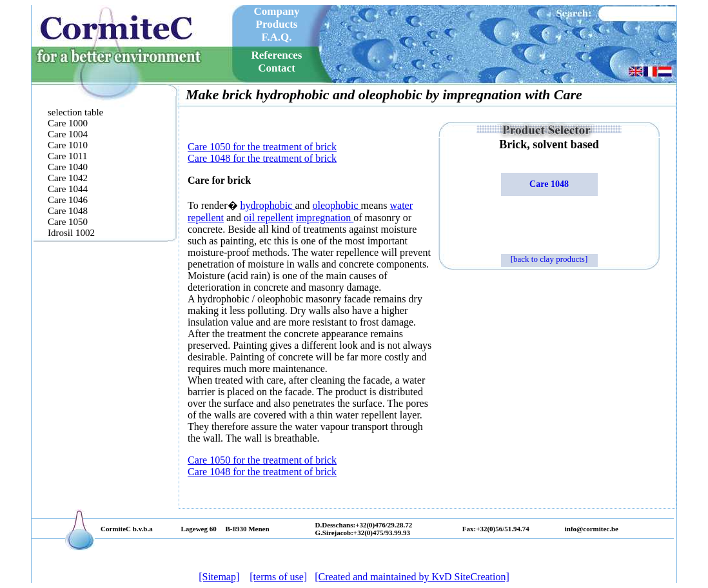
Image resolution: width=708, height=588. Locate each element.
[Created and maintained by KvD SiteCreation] (412, 577)
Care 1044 (68, 189)
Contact (277, 68)
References (277, 55)
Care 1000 (68, 123)
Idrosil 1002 (71, 233)
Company (277, 11)
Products (277, 24)
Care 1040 (68, 167)
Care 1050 (68, 222)
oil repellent (269, 218)
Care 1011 (68, 156)
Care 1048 (68, 211)
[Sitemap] (219, 577)
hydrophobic (268, 205)
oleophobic (337, 205)
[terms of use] (278, 577)
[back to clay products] (549, 259)
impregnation (325, 218)
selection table (75, 112)
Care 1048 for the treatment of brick (262, 158)
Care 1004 (68, 134)
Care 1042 (68, 178)
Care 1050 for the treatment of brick (262, 147)
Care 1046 (68, 200)
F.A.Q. (276, 37)
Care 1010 (68, 145)
